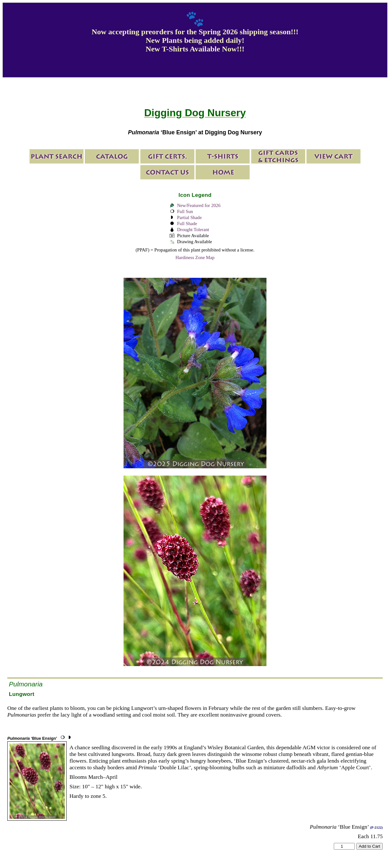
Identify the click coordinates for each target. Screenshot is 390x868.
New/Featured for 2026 (199, 205)
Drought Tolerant (193, 230)
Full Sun (185, 211)
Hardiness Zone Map (195, 257)
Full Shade (187, 224)
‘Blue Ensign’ (32, 738)
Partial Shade (189, 217)
